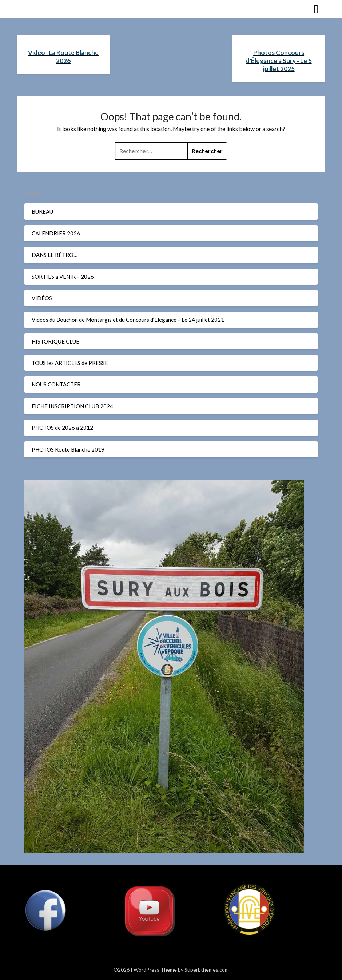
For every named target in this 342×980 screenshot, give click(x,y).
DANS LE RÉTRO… (55, 255)
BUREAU (42, 211)
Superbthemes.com (207, 970)
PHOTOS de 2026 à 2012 (62, 428)
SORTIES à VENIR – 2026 (63, 277)
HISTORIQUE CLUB (56, 341)
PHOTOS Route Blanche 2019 (68, 449)
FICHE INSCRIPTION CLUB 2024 (72, 406)
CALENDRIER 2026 (56, 233)
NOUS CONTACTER (56, 384)
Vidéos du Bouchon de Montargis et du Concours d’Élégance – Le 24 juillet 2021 (128, 320)
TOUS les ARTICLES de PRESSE (70, 363)
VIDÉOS (42, 298)
